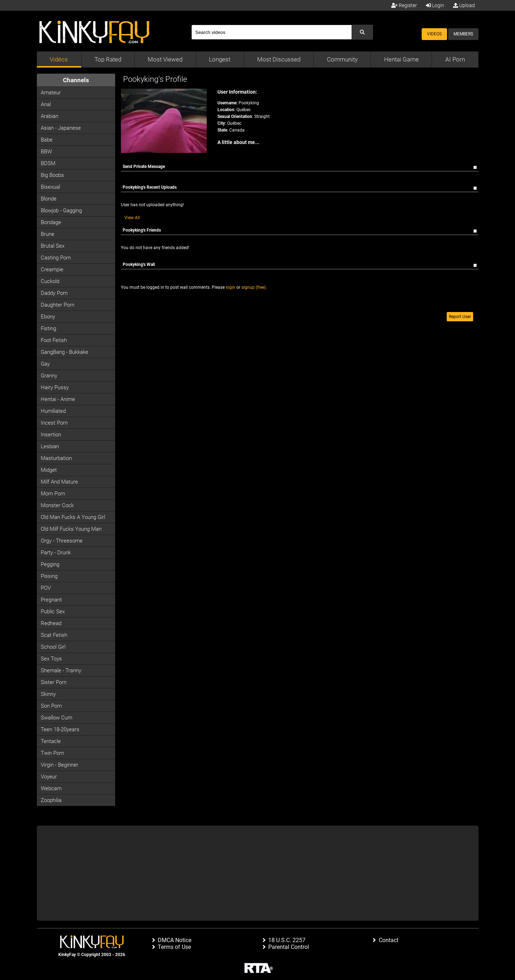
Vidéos (59, 59)
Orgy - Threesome (62, 541)
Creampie (52, 269)
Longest (220, 59)
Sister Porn (54, 682)
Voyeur (49, 777)
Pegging (50, 564)
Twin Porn (52, 753)
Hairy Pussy (55, 387)
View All (132, 218)
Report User (460, 317)
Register (404, 5)
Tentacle (51, 741)
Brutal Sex (53, 246)
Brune (48, 234)
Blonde (49, 199)
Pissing (49, 576)
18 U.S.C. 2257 (287, 940)
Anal (46, 104)
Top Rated (108, 59)
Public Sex (53, 612)
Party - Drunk (56, 553)
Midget (49, 470)
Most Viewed (165, 59)
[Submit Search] (362, 32)
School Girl (53, 647)
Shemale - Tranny (61, 670)
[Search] (271, 32)
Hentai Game (401, 59)
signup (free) (254, 287)
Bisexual (50, 187)
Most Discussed (279, 59)
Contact (389, 940)
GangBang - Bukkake (65, 352)
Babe (47, 140)
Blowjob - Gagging (61, 211)
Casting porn (56, 258)
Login (435, 5)
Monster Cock (57, 505)
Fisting (48, 328)
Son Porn (51, 706)
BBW (46, 152)
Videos (434, 34)
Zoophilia (51, 800)
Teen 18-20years (60, 729)
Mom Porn (53, 494)
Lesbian (50, 446)
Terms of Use (174, 947)
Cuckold (50, 281)
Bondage (51, 222)
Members (463, 34)
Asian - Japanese (61, 128)
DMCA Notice (175, 940)
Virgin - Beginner (60, 765)
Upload (464, 5)
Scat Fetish (54, 635)
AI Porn (455, 59)
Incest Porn (54, 423)
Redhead (51, 623)
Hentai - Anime (58, 399)
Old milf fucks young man (71, 529)
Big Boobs (52, 175)
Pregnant (51, 600)
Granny (49, 376)
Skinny (48, 694)
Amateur (51, 93)
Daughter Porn (58, 305)
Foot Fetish (54, 340)
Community (342, 59)
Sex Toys (51, 659)
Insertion (51, 435)
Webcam (51, 788)
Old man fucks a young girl (73, 517)
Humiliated (53, 411)
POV (46, 588)
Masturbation (56, 458)
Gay (45, 364)
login (230, 287)
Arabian (50, 116)
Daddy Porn (54, 293)
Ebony (48, 317)
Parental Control (289, 947)
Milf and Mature (59, 482)
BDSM (48, 163)
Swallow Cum (57, 718)
